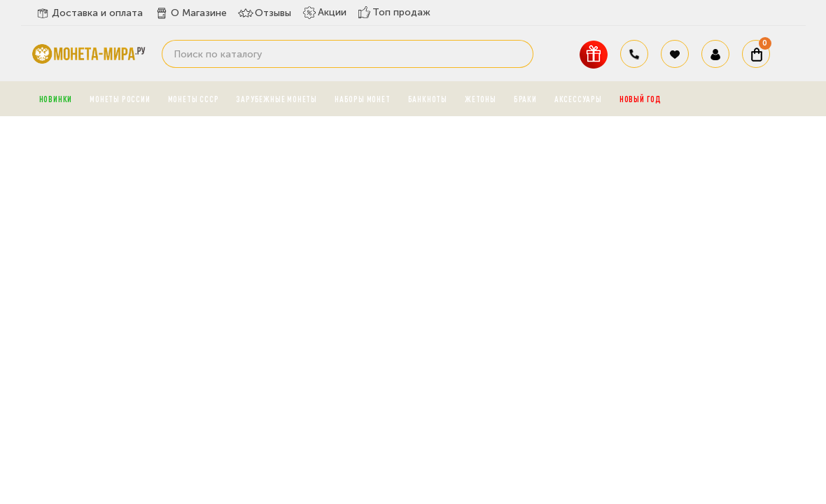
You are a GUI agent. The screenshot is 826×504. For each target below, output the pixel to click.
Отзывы (265, 13)
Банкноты (428, 99)
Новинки (56, 99)
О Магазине (190, 13)
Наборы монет (363, 99)
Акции (324, 13)
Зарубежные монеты (276, 99)
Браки (525, 99)
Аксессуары (578, 99)
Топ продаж (394, 12)
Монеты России (120, 99)
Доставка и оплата (89, 13)
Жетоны (481, 99)
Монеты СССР (194, 99)
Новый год (640, 99)
